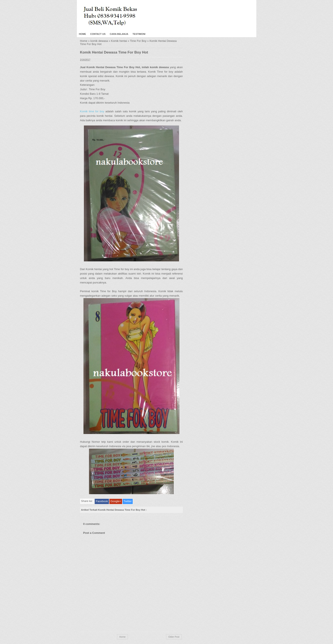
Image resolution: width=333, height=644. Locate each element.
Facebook (102, 501)
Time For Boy (138, 41)
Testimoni (139, 34)
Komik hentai (119, 41)
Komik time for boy (92, 111)
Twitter (128, 501)
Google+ (116, 501)
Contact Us (98, 34)
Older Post (174, 637)
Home (83, 34)
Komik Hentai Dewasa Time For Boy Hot (114, 52)
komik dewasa (99, 41)
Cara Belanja (119, 34)
